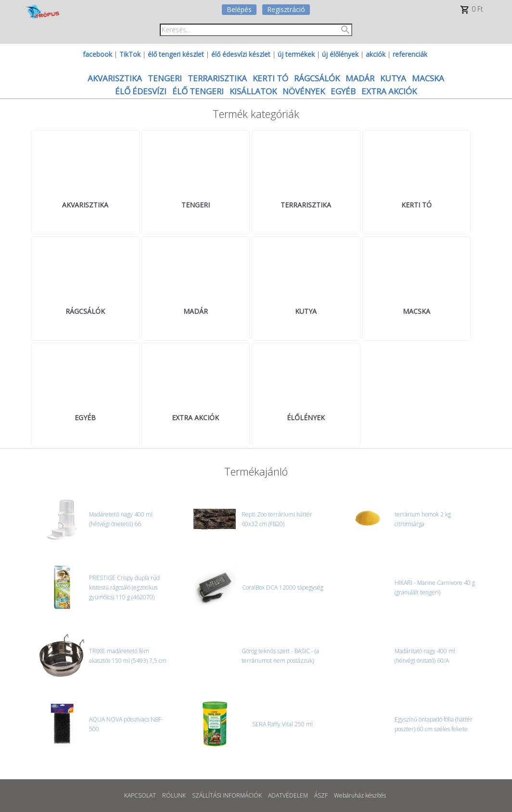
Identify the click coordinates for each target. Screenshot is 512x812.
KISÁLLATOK (253, 91)
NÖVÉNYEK (304, 91)
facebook (97, 54)
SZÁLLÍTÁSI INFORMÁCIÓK (227, 795)
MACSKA (428, 78)
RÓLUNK (174, 795)
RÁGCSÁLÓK (317, 78)
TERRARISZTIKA (217, 78)
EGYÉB (343, 91)
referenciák (410, 54)
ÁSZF (321, 795)
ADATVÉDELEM (288, 795)
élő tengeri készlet (176, 54)
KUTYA (393, 78)
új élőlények (340, 54)
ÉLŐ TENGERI (198, 91)
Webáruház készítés (360, 795)
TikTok (130, 54)
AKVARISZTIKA (115, 78)
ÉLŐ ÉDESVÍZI (141, 91)
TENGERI (165, 78)
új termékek (296, 54)
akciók (376, 54)
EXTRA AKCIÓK (389, 91)
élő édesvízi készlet (241, 54)
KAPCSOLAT (140, 795)
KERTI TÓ (270, 78)
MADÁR (360, 78)
